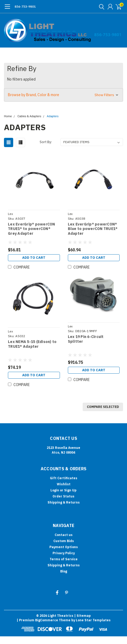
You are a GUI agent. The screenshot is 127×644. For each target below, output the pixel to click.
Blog (64, 571)
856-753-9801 (25, 6)
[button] (63, 95)
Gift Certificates (64, 478)
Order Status (63, 496)
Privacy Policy (64, 553)
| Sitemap (83, 616)
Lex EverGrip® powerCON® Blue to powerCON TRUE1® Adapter (93, 229)
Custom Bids (64, 541)
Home (8, 116)
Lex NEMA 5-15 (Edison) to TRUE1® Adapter (32, 344)
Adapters (53, 116)
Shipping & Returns (64, 502)
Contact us (64, 535)
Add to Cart (34, 258)
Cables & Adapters (29, 116)
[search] (100, 7)
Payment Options (64, 547)
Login (55, 490)
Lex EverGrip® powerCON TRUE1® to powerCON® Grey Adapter (32, 229)
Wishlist (64, 484)
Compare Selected (103, 407)
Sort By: (46, 142)
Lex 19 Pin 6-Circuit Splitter (86, 339)
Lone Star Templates (93, 620)
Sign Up (70, 490)
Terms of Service (64, 559)
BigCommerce (47, 620)
